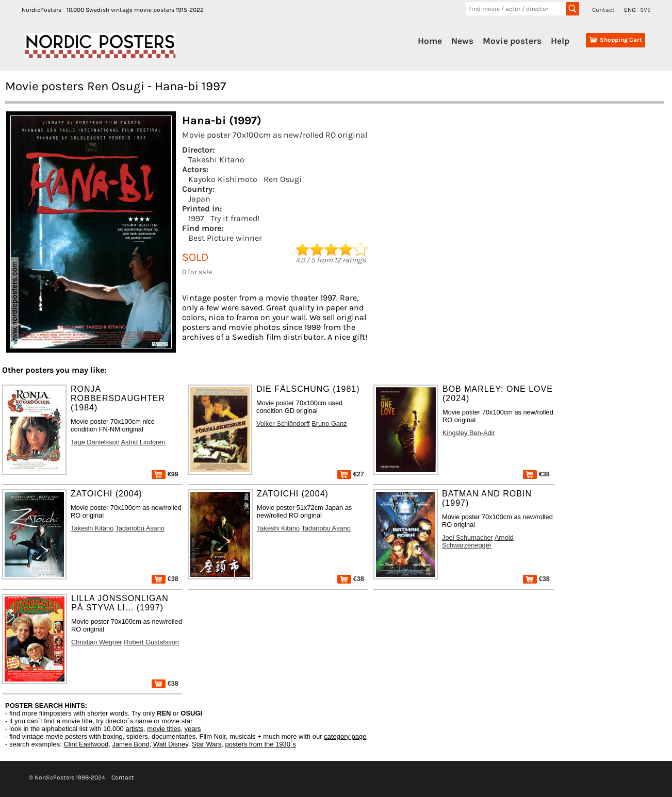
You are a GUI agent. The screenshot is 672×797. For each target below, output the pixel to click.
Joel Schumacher (468, 537)
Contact (603, 10)
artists (134, 729)
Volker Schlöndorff (283, 424)
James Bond (130, 744)
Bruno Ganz (329, 424)
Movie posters (512, 41)
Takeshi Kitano (216, 160)
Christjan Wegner (97, 642)
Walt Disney (171, 744)
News (462, 41)
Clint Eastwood (86, 744)
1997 (196, 218)
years (193, 729)
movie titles (164, 729)
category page (345, 736)
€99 (165, 474)
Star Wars (207, 744)
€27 (351, 474)
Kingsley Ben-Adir (469, 433)
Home (430, 41)
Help (560, 41)
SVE (645, 10)
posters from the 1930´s (261, 744)
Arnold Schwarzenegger (478, 541)
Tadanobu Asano (140, 528)
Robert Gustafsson (151, 642)
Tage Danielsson (95, 442)
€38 (536, 474)
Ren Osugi (283, 179)
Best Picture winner (225, 238)
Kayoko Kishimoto (223, 179)
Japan (199, 199)
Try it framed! (235, 218)
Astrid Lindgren (143, 442)
